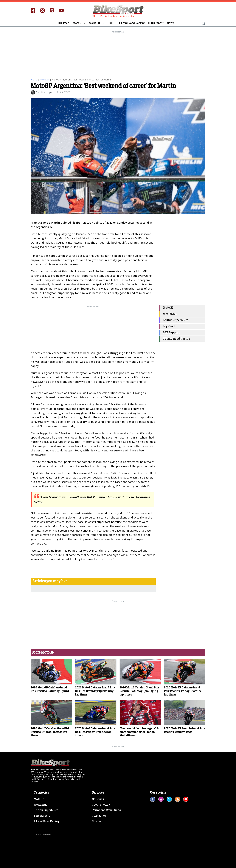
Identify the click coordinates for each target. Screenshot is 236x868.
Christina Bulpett (45, 92)
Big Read (64, 23)
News (170, 23)
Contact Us (99, 816)
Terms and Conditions (106, 810)
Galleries (98, 799)
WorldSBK (97, 23)
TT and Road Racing (132, 23)
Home (34, 80)
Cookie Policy (101, 805)
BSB (112, 23)
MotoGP (79, 23)
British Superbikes (176, 320)
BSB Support (156, 23)
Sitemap (98, 821)
